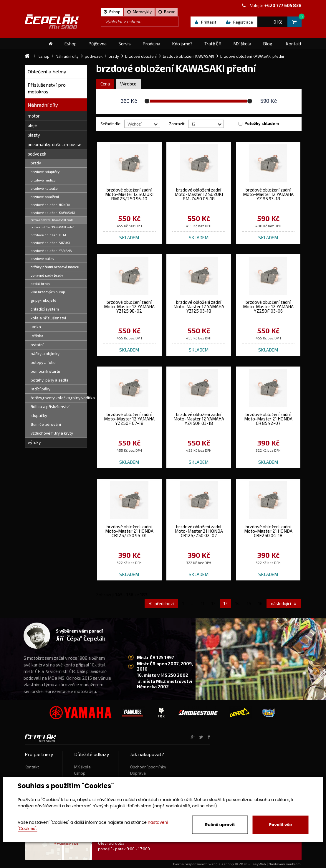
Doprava (138, 773)
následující (284, 603)
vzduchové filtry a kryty (52, 433)
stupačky (39, 415)
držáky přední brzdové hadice (55, 267)
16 (260, 603)
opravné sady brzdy (47, 275)
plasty (34, 135)
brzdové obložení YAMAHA (51, 251)
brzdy (36, 163)
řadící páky (40, 389)
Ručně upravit (220, 825)
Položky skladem (262, 123)
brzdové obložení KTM (48, 235)
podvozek (37, 154)
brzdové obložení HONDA (50, 205)
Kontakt (32, 767)
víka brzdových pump (48, 292)
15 (249, 603)
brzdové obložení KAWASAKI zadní (52, 227)
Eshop (80, 773)
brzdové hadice (43, 180)
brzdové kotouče (44, 188)
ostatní (37, 345)
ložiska (37, 336)
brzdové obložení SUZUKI (50, 243)
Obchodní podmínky (148, 767)
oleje (32, 125)
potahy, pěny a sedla (50, 380)
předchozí (161, 603)
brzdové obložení (45, 197)
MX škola (82, 767)
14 (238, 603)
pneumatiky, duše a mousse (54, 144)
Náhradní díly (43, 105)
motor (34, 116)
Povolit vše (281, 825)
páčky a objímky (45, 354)
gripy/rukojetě (43, 300)
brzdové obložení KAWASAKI (53, 213)
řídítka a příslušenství (50, 407)
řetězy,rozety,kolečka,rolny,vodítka (59, 398)
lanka (36, 327)
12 (214, 603)
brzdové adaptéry (45, 171)
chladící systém (45, 309)
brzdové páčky (42, 258)
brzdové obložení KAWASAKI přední (53, 220)
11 (203, 603)
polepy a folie (43, 362)
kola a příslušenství (48, 318)
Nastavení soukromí (285, 864)
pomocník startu (45, 371)
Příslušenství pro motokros (47, 88)
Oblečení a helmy (47, 71)
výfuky (34, 442)
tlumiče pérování (46, 424)
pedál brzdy (40, 283)
